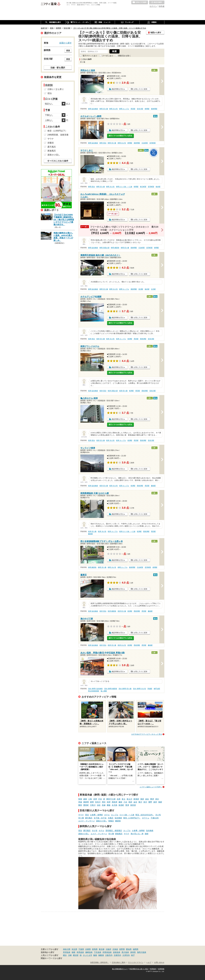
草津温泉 (67, 952)
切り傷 (81, 818)
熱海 (80, 799)
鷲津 (127, 805)
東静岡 (86, 802)
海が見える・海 (137, 834)
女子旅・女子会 (100, 818)
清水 (157, 799)
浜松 (99, 805)
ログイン (153, 6)
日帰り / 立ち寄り (56, 89)
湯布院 (133, 952)
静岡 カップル (124, 109)
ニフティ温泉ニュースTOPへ (151, 787)
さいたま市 (87, 955)
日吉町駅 (145, 143)
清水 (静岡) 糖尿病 (111, 689)
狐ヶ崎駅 (104, 691)
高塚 (104, 805)
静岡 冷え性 (113, 109)
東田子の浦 (111, 799)
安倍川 (98, 802)
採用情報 (161, 969)
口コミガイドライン (136, 963)
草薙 (80, 802)
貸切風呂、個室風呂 (114, 831)
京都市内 (117, 955)
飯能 (95, 955)
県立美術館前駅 (94, 691)
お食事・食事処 (96, 815)
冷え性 (158, 815)
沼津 (95, 799)
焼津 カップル (121, 339)
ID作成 (162, 6)
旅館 (147, 834)
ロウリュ (146, 818)
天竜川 (93, 805)
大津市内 (126, 955)
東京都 (102, 949)
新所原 (133, 805)
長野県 (122, 949)
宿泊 (87, 815)
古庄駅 (153, 289)
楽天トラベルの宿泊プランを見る (120, 136)
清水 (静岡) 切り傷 (125, 689)
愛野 (150, 802)
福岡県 (136, 949)
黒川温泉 (125, 952)
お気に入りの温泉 (140, 2)
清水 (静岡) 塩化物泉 (95, 689)
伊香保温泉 (107, 952)
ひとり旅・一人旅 (127, 815)
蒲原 (142, 799)
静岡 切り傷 (104, 109)
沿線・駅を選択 (58, 68)
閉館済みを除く (125, 56)
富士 (124, 799)
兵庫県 (88, 949)
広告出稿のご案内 (119, 963)
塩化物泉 (118, 818)
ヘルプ (149, 963)
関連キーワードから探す (52, 958)
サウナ (81, 815)
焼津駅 (130, 339)
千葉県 (81, 949)
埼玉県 (74, 949)
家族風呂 (119, 834)
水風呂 (111, 818)
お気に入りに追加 (140, 89)
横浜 (65, 955)
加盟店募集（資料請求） (100, 963)
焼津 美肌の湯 (113, 391)
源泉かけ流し (102, 821)
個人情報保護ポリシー (120, 969)
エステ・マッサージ (87, 821)
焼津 (109, 802)
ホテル (107, 815)
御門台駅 (157, 689)
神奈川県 (67, 949)
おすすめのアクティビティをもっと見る (147, 734)
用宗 (104, 802)
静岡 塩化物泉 (93, 109)
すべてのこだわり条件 (58, 161)
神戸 (133, 955)
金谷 (135, 802)
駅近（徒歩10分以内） (145, 815)
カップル (115, 815)
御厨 (160, 802)
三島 (90, 799)
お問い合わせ (159, 963)
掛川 (145, 802)
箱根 (73, 952)
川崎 (70, 955)
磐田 (80, 805)
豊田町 (86, 805)
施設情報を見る (118, 89)
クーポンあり (108, 56)
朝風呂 (111, 821)
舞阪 (109, 805)
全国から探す (66, 43)
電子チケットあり (90, 56)
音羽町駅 (153, 143)
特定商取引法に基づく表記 (139, 969)
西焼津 (115, 802)
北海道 (115, 949)
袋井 (155, 802)
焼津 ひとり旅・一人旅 (127, 531)
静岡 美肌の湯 (104, 248)
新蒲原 (136, 799)
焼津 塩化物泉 (93, 391)
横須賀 (76, 955)
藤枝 (120, 802)
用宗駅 (133, 109)
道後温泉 (117, 952)
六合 (125, 802)
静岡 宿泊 (103, 143)
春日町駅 (143, 187)
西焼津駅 (143, 339)
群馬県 (95, 949)
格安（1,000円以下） (132, 818)
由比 (147, 799)
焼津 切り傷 (100, 339)
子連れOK (155, 818)
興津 (152, 799)
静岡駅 (147, 109)
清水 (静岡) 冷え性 (139, 689)
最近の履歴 (157, 2)
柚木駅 (158, 187)
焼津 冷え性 (110, 339)
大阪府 (108, 949)
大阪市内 (109, 955)
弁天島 (115, 805)
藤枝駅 (153, 486)
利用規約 (153, 969)
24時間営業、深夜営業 (58, 135)
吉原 (119, 799)
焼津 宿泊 (91, 339)
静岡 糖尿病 (115, 248)
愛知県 (129, 949)
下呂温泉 (98, 952)
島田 (130, 802)
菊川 (140, 802)
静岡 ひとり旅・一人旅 (124, 187)
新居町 (121, 805)
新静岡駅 (154, 109)
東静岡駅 (134, 289)
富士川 (129, 799)
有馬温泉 (80, 952)
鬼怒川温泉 (142, 952)
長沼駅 (141, 289)
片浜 (100, 799)
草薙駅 (150, 689)
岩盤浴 (51, 143)
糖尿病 (118, 821)
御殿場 (101, 955)
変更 (68, 51)
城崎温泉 (89, 952)
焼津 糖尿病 (112, 611)
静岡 (92, 802)
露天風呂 (89, 818)
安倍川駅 (140, 109)
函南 (85, 799)
